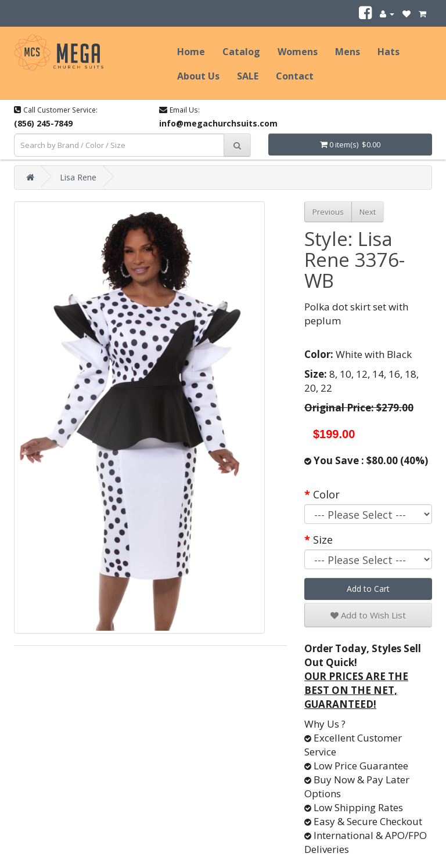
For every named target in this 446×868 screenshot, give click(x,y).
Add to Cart (368, 589)
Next (368, 212)
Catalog (241, 52)
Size (323, 540)
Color (326, 494)
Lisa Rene (78, 177)
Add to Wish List (368, 615)
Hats (389, 52)
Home (191, 52)
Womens (298, 52)
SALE (248, 76)
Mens (348, 52)
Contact (295, 76)
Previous (328, 212)
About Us (198, 76)
